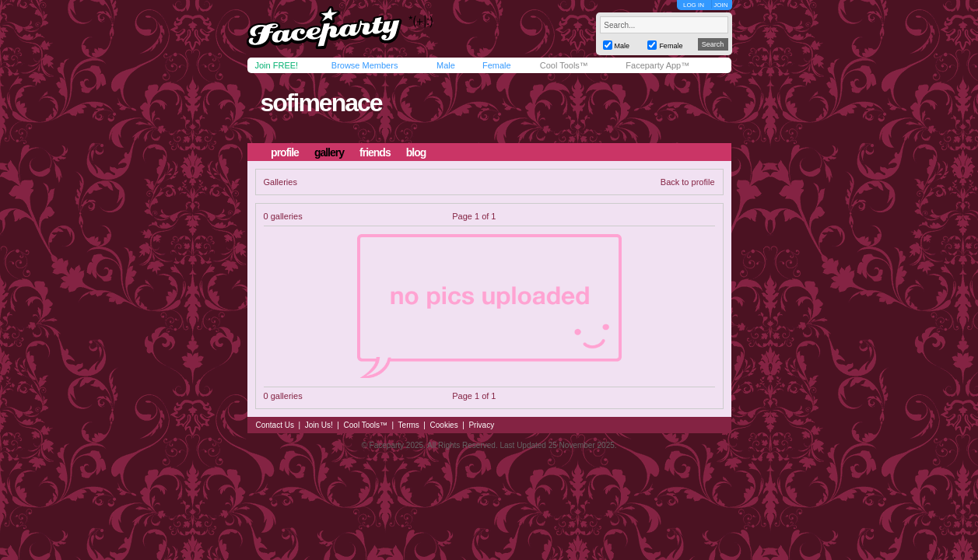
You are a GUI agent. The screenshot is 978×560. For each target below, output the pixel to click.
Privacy (481, 425)
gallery (329, 152)
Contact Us (275, 425)
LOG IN (694, 5)
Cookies (444, 425)
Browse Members (365, 65)
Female (497, 65)
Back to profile (688, 182)
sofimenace (321, 103)
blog (416, 152)
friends (375, 152)
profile (285, 152)
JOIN (720, 5)
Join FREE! (277, 65)
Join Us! (319, 425)
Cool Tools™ (564, 65)
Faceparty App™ (657, 65)
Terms (409, 425)
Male (446, 65)
